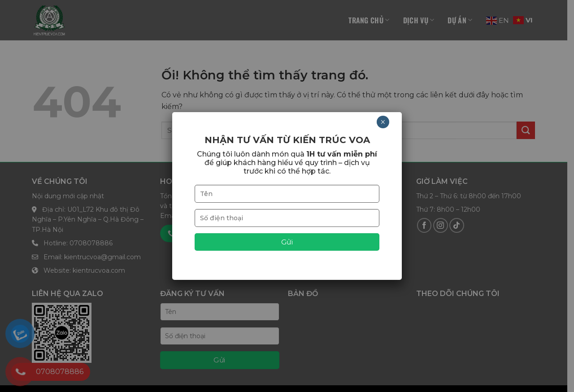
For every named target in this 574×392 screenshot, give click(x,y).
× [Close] (383, 122)
